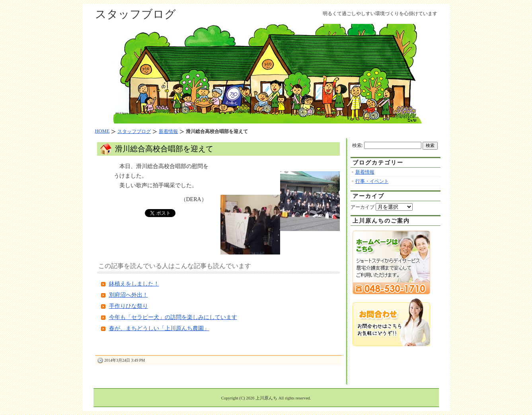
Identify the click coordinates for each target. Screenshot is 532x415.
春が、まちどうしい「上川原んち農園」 (159, 328)
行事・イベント (372, 181)
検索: (358, 145)
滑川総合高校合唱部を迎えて (164, 149)
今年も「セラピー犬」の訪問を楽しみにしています (173, 317)
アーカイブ (362, 207)
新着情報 (365, 172)
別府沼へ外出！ (129, 295)
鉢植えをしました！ (134, 284)
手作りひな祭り (129, 306)
